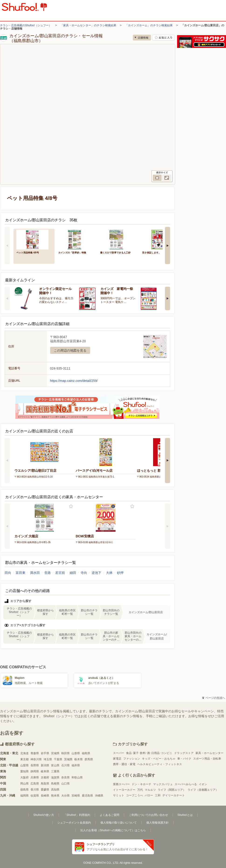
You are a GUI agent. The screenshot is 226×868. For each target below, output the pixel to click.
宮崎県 (76, 796)
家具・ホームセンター (209, 753)
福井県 (76, 765)
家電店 (117, 759)
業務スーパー (121, 784)
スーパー (119, 753)
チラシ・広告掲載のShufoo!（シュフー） (26, 25)
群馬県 (89, 759)
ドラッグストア (184, 753)
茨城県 (68, 759)
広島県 (35, 784)
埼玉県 (48, 759)
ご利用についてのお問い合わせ (148, 815)
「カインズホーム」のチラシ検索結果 (149, 25)
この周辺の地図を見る (70, 350)
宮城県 (55, 753)
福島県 (86, 753)
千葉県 (58, 759)
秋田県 (65, 753)
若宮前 (60, 573)
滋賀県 (55, 777)
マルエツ (150, 790)
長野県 (35, 765)
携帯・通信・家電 (124, 764)
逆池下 (96, 573)
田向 (8, 573)
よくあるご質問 (110, 815)
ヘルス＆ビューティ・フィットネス (160, 764)
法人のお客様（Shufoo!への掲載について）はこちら (113, 830)
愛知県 (24, 771)
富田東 (21, 573)
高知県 (55, 790)
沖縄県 (99, 796)
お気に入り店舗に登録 (163, 38)
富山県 (55, 765)
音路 (48, 573)
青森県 (35, 753)
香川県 (35, 790)
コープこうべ (134, 795)
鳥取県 (45, 784)
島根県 (55, 784)
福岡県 (24, 796)
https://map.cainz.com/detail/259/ (74, 381)
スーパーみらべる (186, 784)
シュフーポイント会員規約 (74, 823)
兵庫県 (35, 777)
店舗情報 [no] (142, 38)
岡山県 (24, 784)
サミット (119, 795)
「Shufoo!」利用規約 (77, 815)
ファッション (132, 759)
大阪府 (24, 777)
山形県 (76, 753)
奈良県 (65, 777)
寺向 (84, 573)
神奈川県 (36, 759)
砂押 (120, 573)
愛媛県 (45, 790)
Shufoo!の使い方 (44, 815)
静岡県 (35, 771)
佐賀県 (35, 796)
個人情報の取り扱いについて (119, 823)
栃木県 (79, 759)
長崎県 (45, 796)
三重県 (55, 771)
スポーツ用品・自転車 (207, 759)
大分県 (65, 796)
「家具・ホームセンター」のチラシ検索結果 (88, 25)
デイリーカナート (174, 795)
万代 (140, 790)
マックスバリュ (163, 784)
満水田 (35, 573)
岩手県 (45, 753)
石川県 (65, 765)
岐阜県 (45, 771)
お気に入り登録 (71, 506)
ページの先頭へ (214, 698)
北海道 (24, 753)
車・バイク (184, 759)
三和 (158, 795)
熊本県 (55, 796)
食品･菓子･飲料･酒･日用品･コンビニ (149, 753)
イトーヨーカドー (124, 790)
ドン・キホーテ (141, 784)
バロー (149, 795)
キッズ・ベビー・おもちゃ (159, 759)
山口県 (65, 784)
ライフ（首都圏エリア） (203, 790)
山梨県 (24, 765)
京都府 (45, 777)
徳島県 (24, 790)
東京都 (24, 759)
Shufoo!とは (185, 815)
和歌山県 (77, 777)
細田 (73, 573)
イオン (203, 784)
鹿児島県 (87, 796)
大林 (109, 573)
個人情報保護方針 (158, 823)
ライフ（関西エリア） (172, 790)
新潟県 (45, 765)
